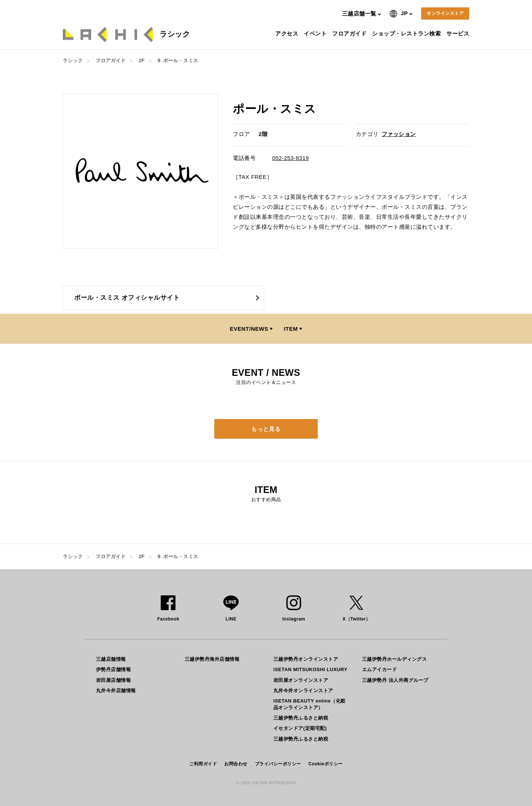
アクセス (288, 33)
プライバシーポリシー (278, 764)
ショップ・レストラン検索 (407, 33)
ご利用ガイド (203, 764)
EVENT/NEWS (249, 329)
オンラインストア (445, 13)
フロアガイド (350, 33)
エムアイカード (380, 669)
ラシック (73, 60)
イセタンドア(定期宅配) (300, 728)
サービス (459, 33)
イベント (316, 33)
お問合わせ (236, 764)
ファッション (399, 134)
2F (141, 60)
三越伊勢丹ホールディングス (395, 659)
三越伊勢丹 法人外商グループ (395, 680)
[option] (140, 171)
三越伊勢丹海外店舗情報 (212, 659)
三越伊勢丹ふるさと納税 (301, 718)
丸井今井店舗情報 (116, 691)
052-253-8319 (291, 158)
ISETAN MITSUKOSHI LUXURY (311, 669)
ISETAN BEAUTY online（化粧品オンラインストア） (310, 704)
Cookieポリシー (326, 764)
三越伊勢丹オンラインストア (306, 659)
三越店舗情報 (111, 659)
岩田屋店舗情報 (114, 680)
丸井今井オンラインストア (303, 691)
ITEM (291, 329)
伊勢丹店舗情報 (114, 669)
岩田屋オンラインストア (301, 680)
